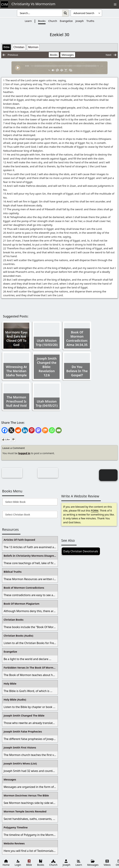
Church (53, 21)
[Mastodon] (38, 430)
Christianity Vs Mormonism (33, 4)
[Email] (59, 430)
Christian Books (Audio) (18, 636)
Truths (90, 21)
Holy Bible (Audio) (15, 699)
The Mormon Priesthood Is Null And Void (16, 401)
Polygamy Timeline (16, 827)
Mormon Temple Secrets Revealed (25, 811)
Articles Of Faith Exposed (19, 540)
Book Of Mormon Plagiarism (21, 604)
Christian (19, 47)
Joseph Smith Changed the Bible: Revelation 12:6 (47, 367)
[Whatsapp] (52, 430)
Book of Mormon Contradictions (24, 588)
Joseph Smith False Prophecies (23, 731)
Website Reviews (14, 843)
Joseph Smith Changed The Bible (24, 715)
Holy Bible (10, 683)
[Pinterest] (32, 430)
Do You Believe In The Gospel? (77, 371)
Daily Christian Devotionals (81, 551)
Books (42, 21)
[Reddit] (18, 430)
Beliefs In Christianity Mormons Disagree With (31, 556)
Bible (7, 47)
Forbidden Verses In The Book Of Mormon (30, 668)
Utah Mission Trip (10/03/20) (47, 343)
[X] (11, 430)
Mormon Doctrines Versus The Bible (26, 795)
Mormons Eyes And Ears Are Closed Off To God (16, 338)
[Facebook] (5, 430)
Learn (28, 21)
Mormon (33, 47)
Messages (68, 55)
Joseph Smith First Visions (20, 747)
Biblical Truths (13, 572)
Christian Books (14, 620)
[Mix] (45, 430)
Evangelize (66, 21)
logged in (24, 453)
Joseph (80, 21)
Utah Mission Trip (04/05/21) (47, 403)
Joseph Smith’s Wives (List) (20, 763)
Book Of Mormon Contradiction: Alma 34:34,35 (77, 338)
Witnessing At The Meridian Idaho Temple (16, 371)
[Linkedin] (25, 430)
